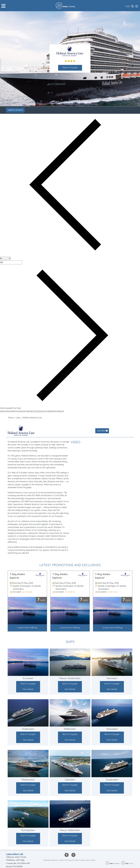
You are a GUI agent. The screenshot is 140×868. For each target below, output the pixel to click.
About (62, 860)
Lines (18, 418)
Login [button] (127, 6)
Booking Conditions (51, 860)
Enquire (102, 431)
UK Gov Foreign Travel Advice (84, 860)
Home (11, 418)
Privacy (69, 860)
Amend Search (15, 110)
